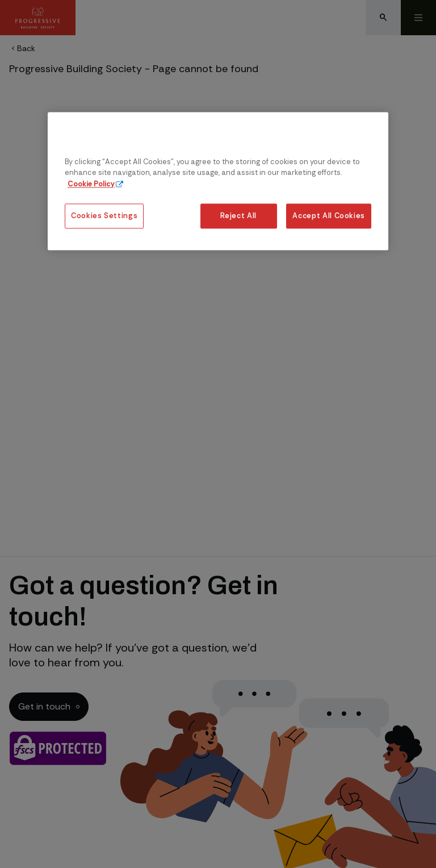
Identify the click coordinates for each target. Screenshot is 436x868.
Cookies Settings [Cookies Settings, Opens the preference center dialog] (104, 216)
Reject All (238, 216)
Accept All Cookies (329, 216)
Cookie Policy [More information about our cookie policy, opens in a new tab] (91, 184)
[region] (218, 181)
